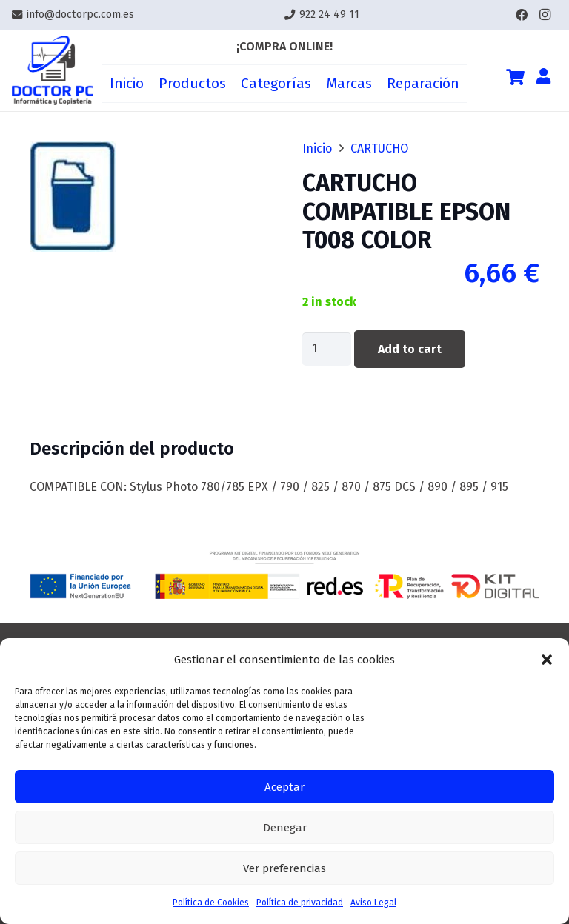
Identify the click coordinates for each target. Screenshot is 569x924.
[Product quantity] (327, 349)
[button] (547, 660)
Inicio (317, 148)
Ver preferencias (284, 868)
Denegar (285, 828)
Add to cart (410, 349)
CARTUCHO (379, 148)
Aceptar (284, 787)
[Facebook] (522, 15)
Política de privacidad (300, 903)
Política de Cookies (211, 903)
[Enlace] (53, 71)
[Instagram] (545, 15)
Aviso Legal (373, 903)
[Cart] (515, 77)
